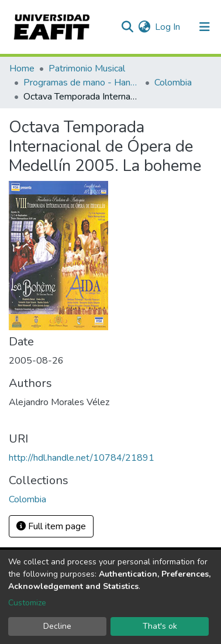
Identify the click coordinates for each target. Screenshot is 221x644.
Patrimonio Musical (87, 68)
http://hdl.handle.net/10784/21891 (82, 458)
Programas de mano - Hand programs (82, 83)
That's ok (160, 626)
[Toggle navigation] (205, 27)
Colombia (173, 83)
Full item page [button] (51, 526)
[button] (144, 27)
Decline (57, 626)
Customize (27, 603)
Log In (168, 27)
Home (22, 68)
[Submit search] (127, 27)
